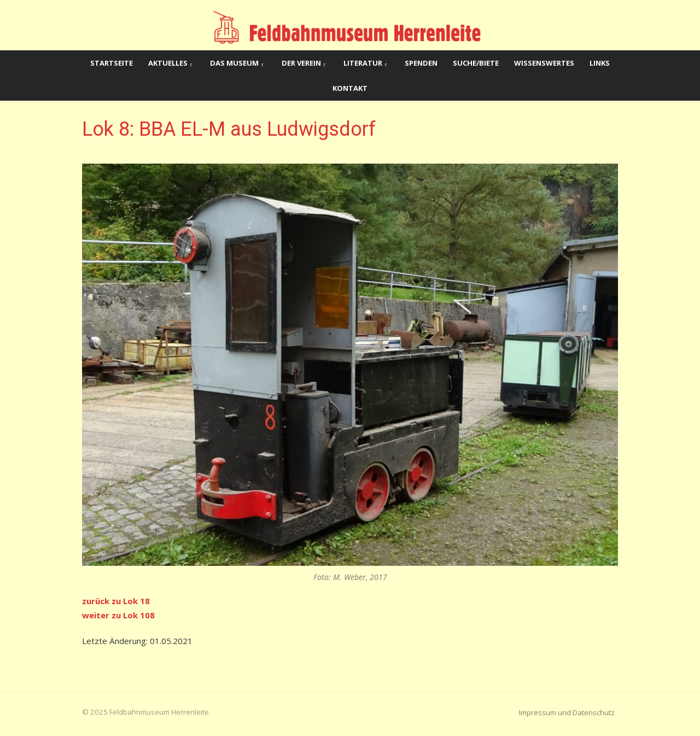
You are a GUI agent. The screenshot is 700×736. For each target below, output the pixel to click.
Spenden (421, 63)
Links (600, 63)
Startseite (112, 63)
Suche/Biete (476, 63)
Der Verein (301, 63)
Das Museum (234, 63)
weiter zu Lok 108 (118, 615)
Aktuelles (168, 63)
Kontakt (350, 88)
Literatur (363, 63)
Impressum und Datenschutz (567, 712)
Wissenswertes (544, 63)
